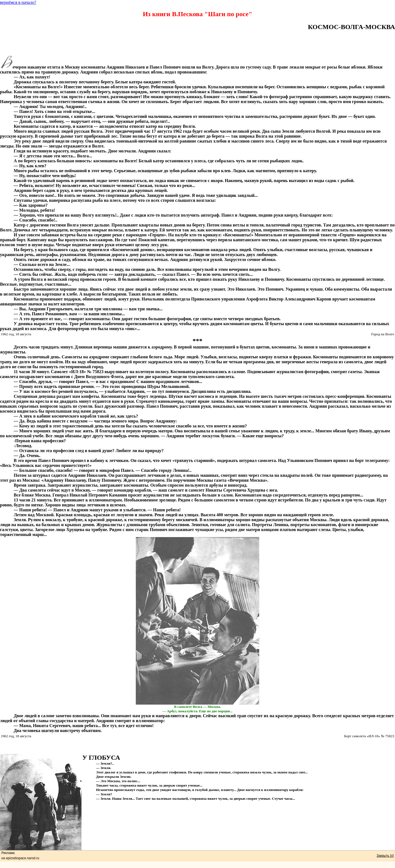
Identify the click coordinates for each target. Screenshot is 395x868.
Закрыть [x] (385, 856)
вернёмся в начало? (18, 2)
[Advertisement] (198, 43)
